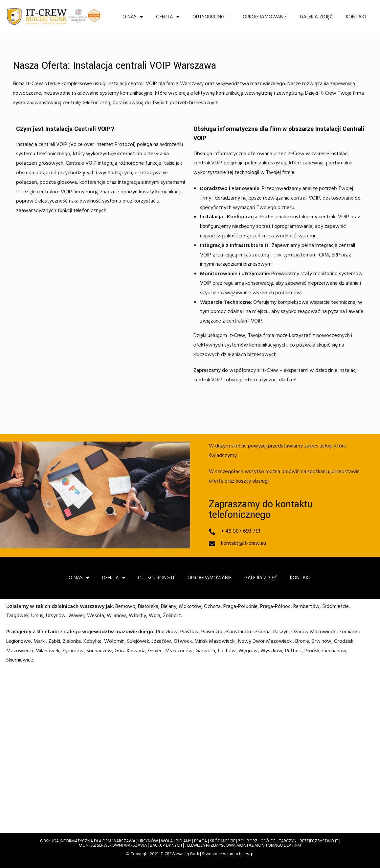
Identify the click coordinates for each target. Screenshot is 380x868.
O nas (133, 15)
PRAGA (201, 840)
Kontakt (357, 15)
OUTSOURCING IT (211, 15)
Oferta (168, 15)
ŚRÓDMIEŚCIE (223, 840)
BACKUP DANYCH (166, 844)
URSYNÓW (148, 840)
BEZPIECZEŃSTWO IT (319, 840)
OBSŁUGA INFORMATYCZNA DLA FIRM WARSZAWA (88, 840)
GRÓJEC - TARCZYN (279, 840)
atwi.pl (248, 853)
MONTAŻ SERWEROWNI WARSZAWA (113, 844)
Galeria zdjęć (316, 15)
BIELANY (183, 840)
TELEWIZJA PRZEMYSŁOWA (210, 844)
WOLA (167, 840)
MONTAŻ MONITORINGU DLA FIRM (269, 844)
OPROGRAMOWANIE (265, 15)
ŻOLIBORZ (248, 840)
